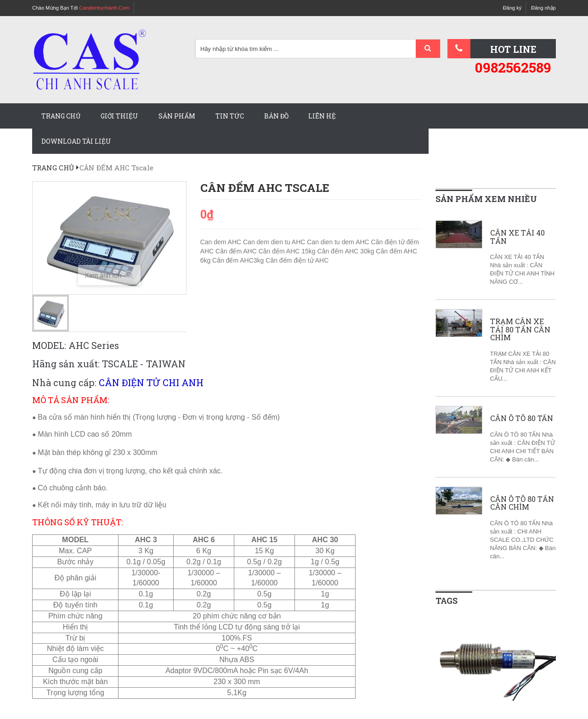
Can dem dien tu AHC (275, 242)
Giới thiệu (119, 116)
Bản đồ (276, 116)
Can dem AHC (222, 242)
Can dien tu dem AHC (339, 242)
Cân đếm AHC (237, 251)
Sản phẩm (177, 116)
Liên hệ (322, 116)
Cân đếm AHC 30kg (347, 251)
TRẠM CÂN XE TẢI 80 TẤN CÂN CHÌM (520, 329)
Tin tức (230, 116)
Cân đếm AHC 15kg (288, 251)
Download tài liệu (76, 141)
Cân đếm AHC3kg (239, 260)
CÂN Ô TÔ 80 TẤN (522, 418)
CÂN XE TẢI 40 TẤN (517, 237)
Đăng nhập (543, 8)
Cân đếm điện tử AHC (297, 260)
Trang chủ (61, 116)
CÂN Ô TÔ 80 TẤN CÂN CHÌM (522, 503)
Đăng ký (512, 8)
